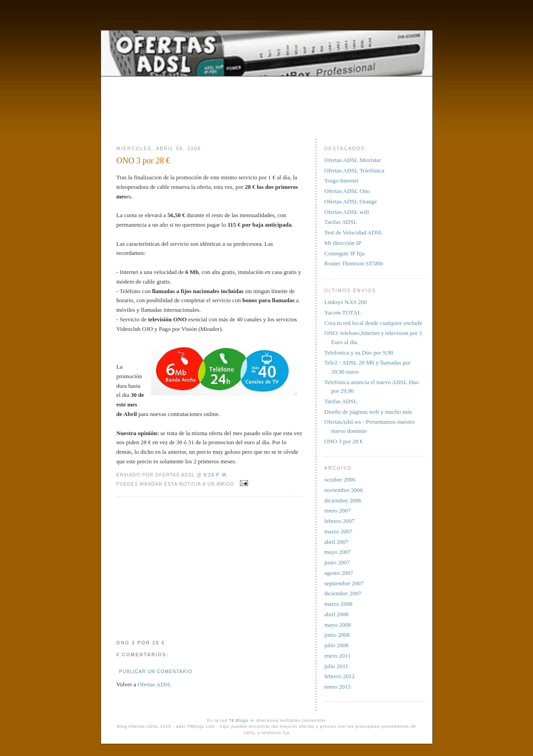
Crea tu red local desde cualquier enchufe (373, 323)
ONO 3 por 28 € (143, 161)
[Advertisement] (267, 99)
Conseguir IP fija (345, 253)
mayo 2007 (338, 552)
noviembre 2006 (344, 490)
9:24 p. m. (216, 475)
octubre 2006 (340, 479)
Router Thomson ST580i (354, 263)
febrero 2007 (340, 521)
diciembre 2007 (343, 593)
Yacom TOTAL (343, 312)
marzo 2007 (339, 531)
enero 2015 (338, 687)
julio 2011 (337, 666)
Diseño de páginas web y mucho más (368, 412)
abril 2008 (337, 614)
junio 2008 (337, 635)
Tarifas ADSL (341, 222)
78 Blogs (239, 720)
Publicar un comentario (156, 672)
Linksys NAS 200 (346, 302)
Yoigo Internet (342, 180)
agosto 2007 (339, 573)
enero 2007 (338, 510)
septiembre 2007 (344, 583)
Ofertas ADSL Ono (347, 191)
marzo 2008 (339, 604)
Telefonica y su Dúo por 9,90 (359, 353)
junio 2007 (337, 562)
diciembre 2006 (343, 500)
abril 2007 (337, 542)
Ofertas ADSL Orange (351, 201)
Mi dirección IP (343, 243)
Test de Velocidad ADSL (354, 232)
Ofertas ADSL (155, 684)
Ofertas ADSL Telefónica (355, 170)
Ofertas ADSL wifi (347, 212)
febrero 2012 (340, 676)
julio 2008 (337, 645)
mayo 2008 (338, 625)
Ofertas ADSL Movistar (353, 160)
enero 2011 (338, 656)
